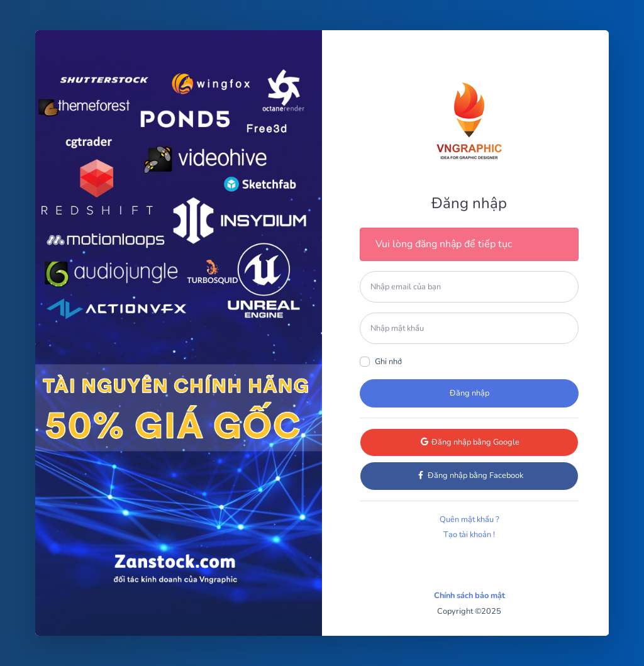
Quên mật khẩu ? (469, 519)
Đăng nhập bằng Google (469, 442)
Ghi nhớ (388, 362)
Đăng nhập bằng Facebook (469, 475)
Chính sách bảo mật (469, 596)
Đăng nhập (469, 393)
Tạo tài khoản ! (469, 535)
